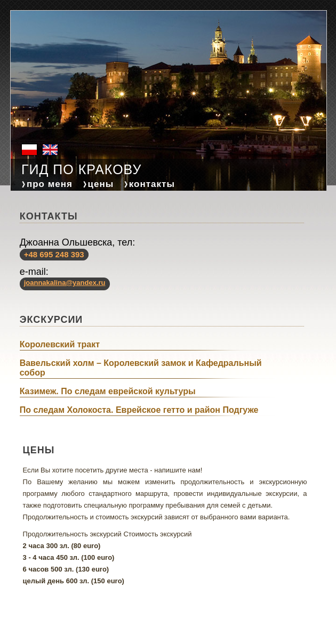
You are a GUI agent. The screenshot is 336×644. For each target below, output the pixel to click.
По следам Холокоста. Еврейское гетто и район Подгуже (139, 410)
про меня (50, 184)
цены (101, 184)
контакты (152, 184)
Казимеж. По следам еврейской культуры (108, 391)
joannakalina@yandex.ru (65, 283)
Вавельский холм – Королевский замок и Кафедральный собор (141, 368)
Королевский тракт (60, 344)
